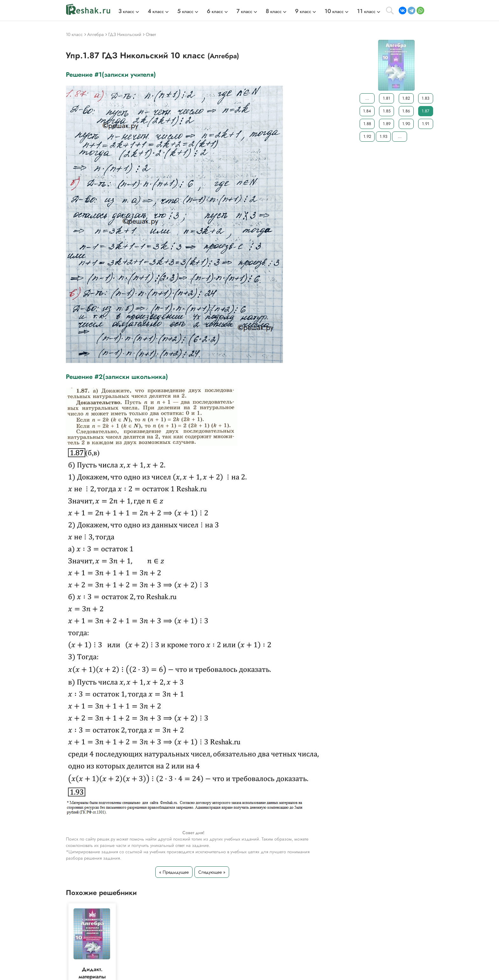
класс (126, 11)
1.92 (367, 136)
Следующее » (212, 872)
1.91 (426, 124)
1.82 (406, 98)
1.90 (406, 124)
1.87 (425, 111)
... (367, 98)
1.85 (387, 111)
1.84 (367, 111)
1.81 (387, 98)
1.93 (383, 136)
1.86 (406, 111)
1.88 (367, 124)
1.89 (387, 124)
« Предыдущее (174, 872)
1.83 (425, 98)
